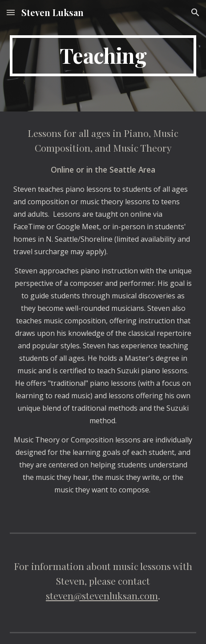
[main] (103, 56)
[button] (11, 12)
